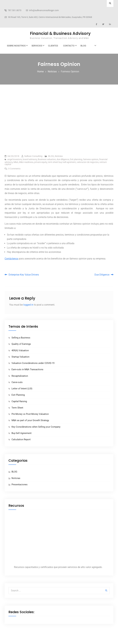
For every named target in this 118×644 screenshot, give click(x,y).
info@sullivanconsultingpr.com (44, 10)
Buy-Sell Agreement (22, 433)
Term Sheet (17, 408)
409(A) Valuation (20, 350)
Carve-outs (17, 382)
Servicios (37, 46)
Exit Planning (18, 395)
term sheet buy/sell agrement (62, 162)
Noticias (59, 156)
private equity (41, 162)
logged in (28, 305)
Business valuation (47, 159)
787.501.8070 (15, 10)
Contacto (69, 46)
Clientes (53, 46)
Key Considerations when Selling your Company (36, 427)
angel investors (15, 159)
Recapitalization (20, 376)
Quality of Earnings (21, 344)
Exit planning (76, 159)
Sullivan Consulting (33, 156)
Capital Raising (19, 401)
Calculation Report (21, 439)
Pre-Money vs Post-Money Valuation (30, 414)
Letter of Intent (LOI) (22, 389)
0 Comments (14, 169)
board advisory (30, 159)
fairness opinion (91, 159)
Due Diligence (102, 275)
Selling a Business (21, 338)
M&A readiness (26, 162)
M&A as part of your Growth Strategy (30, 420)
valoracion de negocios (88, 162)
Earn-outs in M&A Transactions (27, 369)
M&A (16, 162)
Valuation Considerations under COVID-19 (33, 363)
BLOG (83, 46)
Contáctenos (11, 259)
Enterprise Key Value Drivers (24, 275)
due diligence (63, 159)
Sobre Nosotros (16, 46)
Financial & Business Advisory (60, 33)
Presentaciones (20, 485)
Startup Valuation (20, 357)
